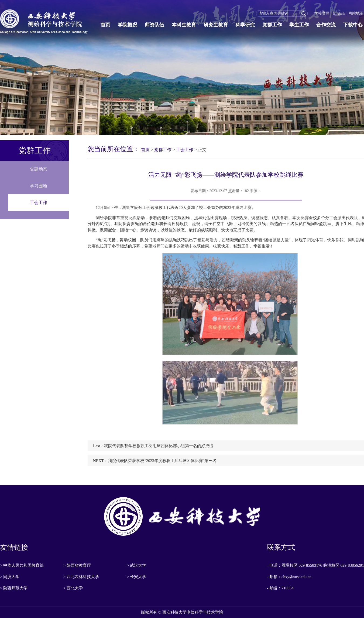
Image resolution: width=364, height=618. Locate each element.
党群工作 (272, 25)
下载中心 (353, 25)
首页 (105, 25)
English (339, 13)
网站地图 (356, 13)
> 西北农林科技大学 (81, 577)
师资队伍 (154, 25)
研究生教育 (216, 25)
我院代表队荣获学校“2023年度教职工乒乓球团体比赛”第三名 (162, 461)
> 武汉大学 (136, 565)
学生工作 (299, 25)
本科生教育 (184, 25)
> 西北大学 (73, 588)
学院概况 (128, 25)
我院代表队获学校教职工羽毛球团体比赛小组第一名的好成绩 (159, 446)
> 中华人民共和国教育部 (22, 565)
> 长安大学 (136, 577)
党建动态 (39, 169)
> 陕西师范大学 (14, 588)
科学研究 (245, 25)
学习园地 (39, 186)
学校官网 (322, 13)
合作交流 (326, 25)
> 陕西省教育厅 (77, 565)
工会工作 (39, 203)
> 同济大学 (10, 577)
